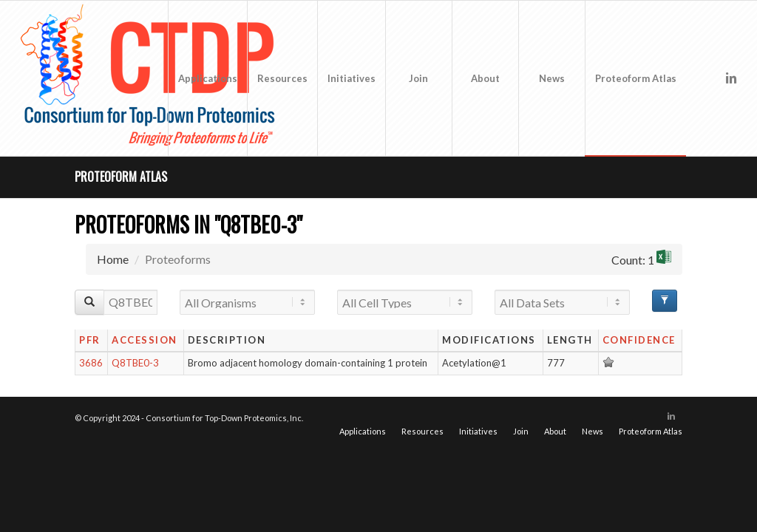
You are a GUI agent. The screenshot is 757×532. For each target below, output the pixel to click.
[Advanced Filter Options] (665, 301)
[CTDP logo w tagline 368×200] (151, 78)
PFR (90, 340)
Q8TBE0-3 (135, 363)
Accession (145, 340)
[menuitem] (207, 78)
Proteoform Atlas (121, 177)
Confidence (639, 340)
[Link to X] (709, 78)
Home (113, 259)
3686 (91, 363)
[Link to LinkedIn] (731, 78)
